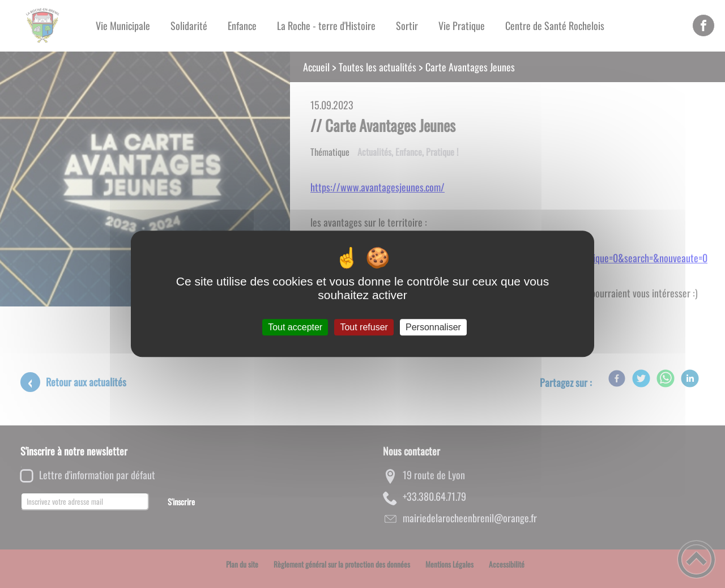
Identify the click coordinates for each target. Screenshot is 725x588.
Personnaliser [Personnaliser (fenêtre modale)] (433, 327)
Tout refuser (364, 327)
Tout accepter (295, 327)
